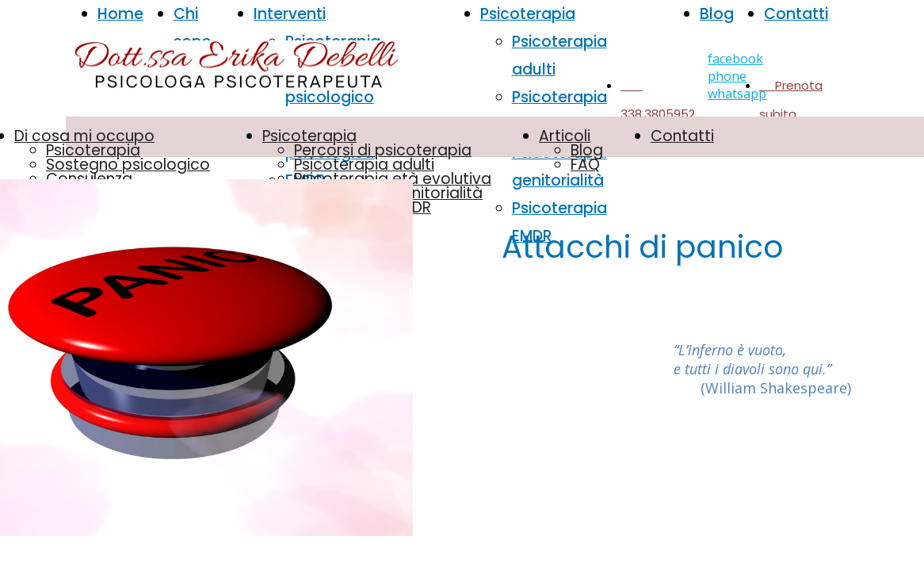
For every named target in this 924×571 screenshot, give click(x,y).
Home (120, 14)
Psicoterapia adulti (364, 165)
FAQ (585, 165)
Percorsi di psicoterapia (383, 150)
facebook (735, 59)
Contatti (796, 14)
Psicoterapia (93, 150)
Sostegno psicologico (128, 165)
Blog (717, 14)
